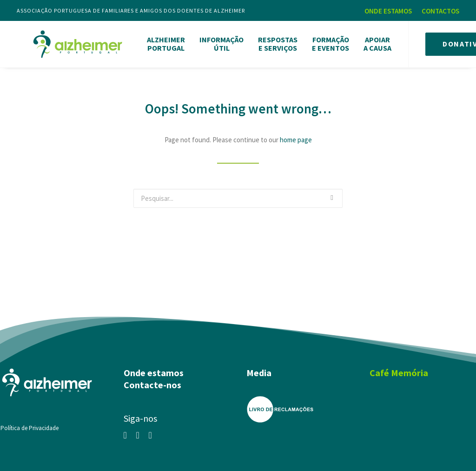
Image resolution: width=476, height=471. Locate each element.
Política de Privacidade (30, 425)
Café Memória (399, 369)
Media (259, 369)
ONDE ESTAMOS (388, 11)
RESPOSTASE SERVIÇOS (275, 42)
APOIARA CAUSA (375, 42)
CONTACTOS (440, 11)
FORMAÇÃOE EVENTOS (328, 42)
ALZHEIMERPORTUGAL (164, 42)
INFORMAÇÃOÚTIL (219, 42)
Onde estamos (154, 369)
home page (296, 136)
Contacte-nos (152, 381)
